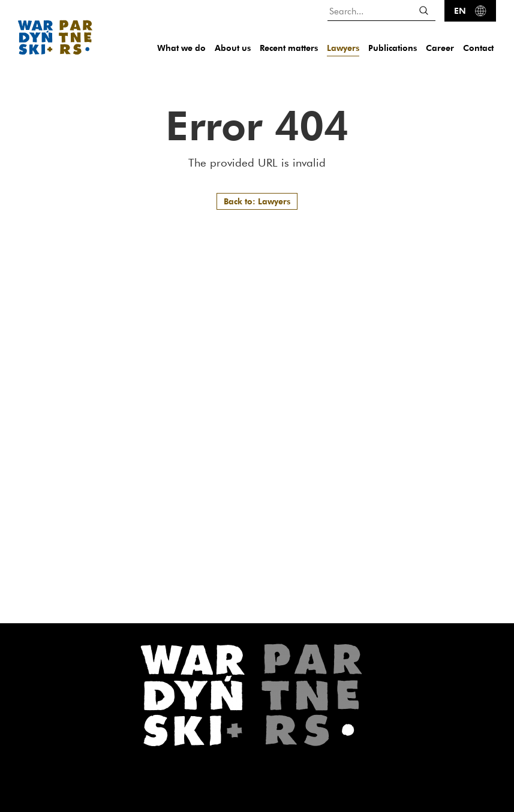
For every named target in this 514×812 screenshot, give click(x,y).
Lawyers (343, 48)
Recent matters (289, 48)
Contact (478, 48)
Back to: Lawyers (257, 201)
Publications (393, 48)
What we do (181, 48)
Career (440, 48)
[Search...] (381, 10)
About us (233, 48)
